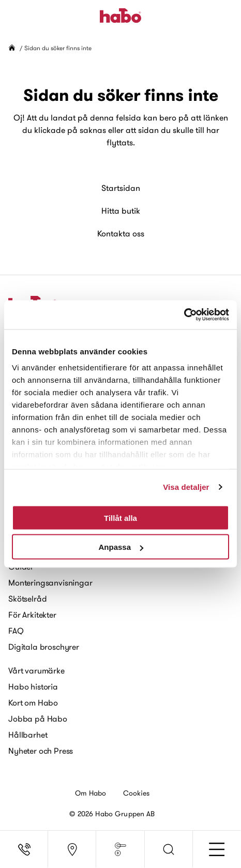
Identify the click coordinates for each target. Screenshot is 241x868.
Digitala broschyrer (44, 647)
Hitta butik (121, 211)
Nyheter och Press (41, 751)
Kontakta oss (121, 233)
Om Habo (91, 793)
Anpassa (121, 547)
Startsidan (121, 188)
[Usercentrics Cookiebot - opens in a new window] (184, 315)
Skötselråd (27, 598)
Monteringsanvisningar (50, 582)
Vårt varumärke (36, 670)
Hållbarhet (28, 735)
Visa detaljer (186, 487)
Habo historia (33, 686)
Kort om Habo (33, 702)
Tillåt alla (120, 518)
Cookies (137, 793)
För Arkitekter (32, 615)
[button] (169, 849)
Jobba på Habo (38, 719)
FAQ (16, 631)
